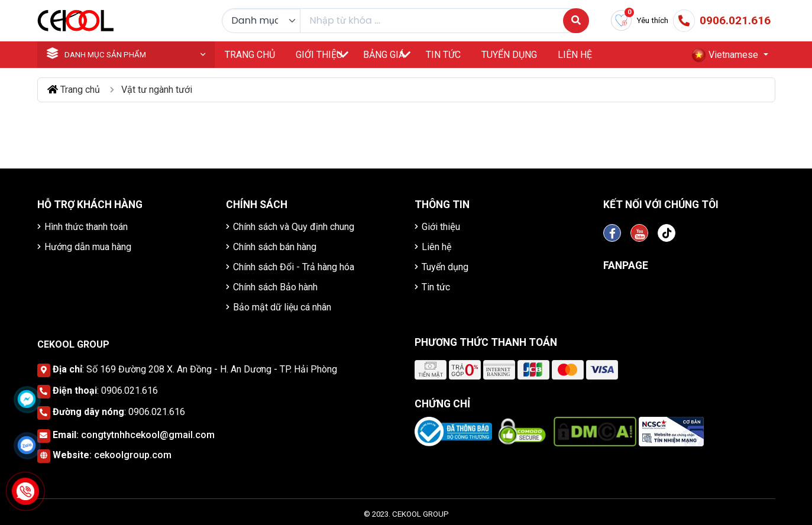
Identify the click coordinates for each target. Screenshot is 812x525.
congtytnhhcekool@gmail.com (148, 435)
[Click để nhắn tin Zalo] (27, 445)
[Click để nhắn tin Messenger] (27, 399)
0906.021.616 (130, 390)
